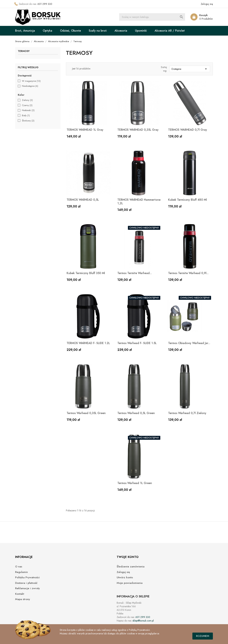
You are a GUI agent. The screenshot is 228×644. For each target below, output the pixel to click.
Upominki (141, 31)
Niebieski (28, 110)
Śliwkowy (28, 121)
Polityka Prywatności (27, 577)
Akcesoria (121, 31)
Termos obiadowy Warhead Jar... (189, 343)
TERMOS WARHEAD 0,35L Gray (138, 130)
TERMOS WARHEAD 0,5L (83, 200)
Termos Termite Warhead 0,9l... (188, 273)
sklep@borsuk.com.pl (143, 621)
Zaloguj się (123, 572)
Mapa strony (23, 599)
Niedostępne (30, 86)
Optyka (47, 31)
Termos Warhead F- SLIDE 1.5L (137, 343)
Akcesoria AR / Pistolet (170, 31)
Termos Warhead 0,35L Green (86, 413)
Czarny (27, 105)
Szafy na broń (98, 31)
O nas (19, 567)
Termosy (24, 51)
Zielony (27, 100)
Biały (26, 116)
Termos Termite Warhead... (135, 273)
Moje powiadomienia (130, 583)
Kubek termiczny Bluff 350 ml (86, 273)
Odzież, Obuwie (70, 31)
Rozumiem (203, 636)
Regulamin (21, 572)
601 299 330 (45, 4)
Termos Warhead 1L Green (135, 483)
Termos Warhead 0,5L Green (136, 413)
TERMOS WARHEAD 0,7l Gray (188, 130)
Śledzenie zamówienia (131, 567)
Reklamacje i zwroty (27, 588)
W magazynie (31, 81)
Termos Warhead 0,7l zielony (187, 413)
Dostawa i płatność (26, 583)
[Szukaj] (152, 17)
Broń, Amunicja (25, 31)
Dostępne (190, 69)
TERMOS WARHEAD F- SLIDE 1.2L (88, 343)
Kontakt (20, 594)
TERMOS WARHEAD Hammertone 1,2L (139, 201)
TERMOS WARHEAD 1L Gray (85, 130)
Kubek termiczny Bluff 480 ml (187, 200)
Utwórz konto (125, 577)
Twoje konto (128, 557)
